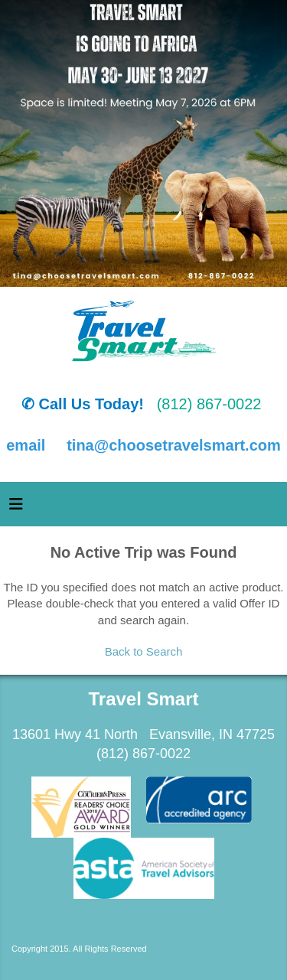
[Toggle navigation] (16, 508)
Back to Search (144, 651)
